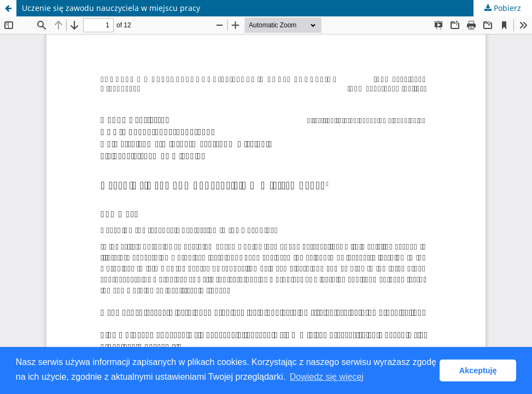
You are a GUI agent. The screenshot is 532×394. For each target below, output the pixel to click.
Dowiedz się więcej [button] (327, 377)
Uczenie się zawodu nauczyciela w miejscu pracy (111, 8)
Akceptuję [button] (478, 370)
